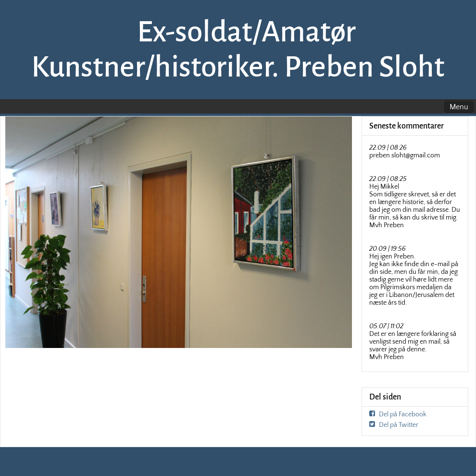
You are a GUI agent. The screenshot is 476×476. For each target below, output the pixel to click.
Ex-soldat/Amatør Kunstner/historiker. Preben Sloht (238, 49)
